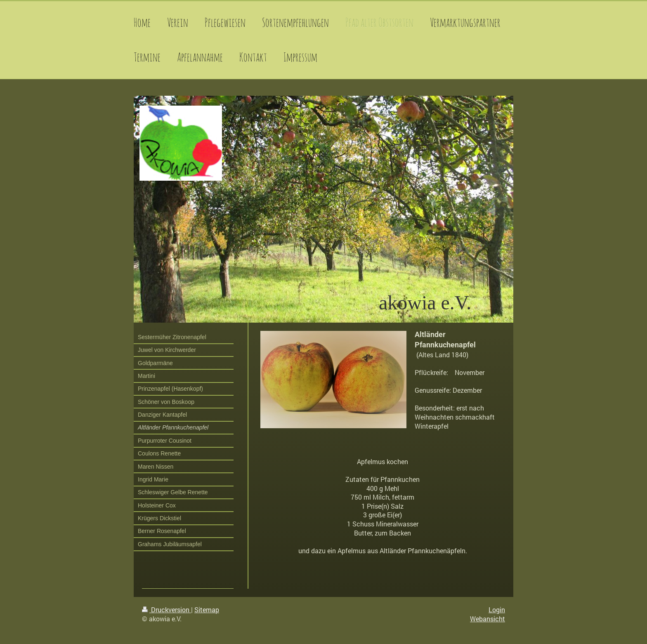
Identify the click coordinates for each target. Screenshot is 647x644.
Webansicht (488, 619)
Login (497, 610)
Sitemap (207, 610)
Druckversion (166, 610)
